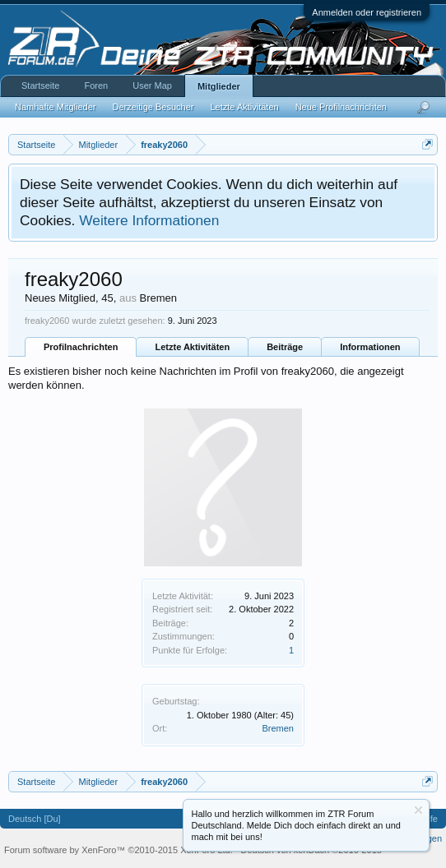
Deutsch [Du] (35, 819)
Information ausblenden (418, 810)
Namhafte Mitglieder (55, 107)
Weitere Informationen (149, 220)
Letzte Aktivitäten (192, 347)
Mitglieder (219, 86)
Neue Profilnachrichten (341, 107)
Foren (96, 85)
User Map (152, 85)
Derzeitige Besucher (153, 107)
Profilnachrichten (81, 347)
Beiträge (285, 347)
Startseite (40, 85)
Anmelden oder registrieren (367, 12)
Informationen (370, 347)
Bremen (278, 728)
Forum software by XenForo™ (118, 850)
